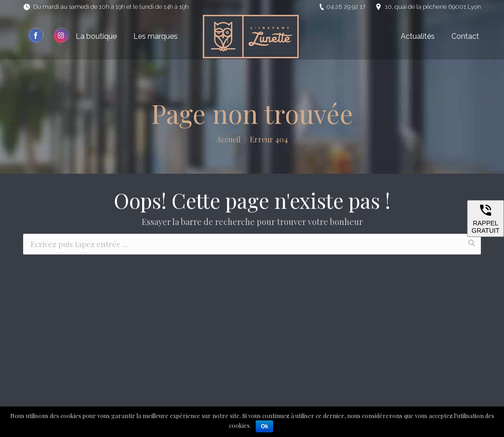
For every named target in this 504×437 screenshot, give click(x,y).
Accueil (228, 139)
